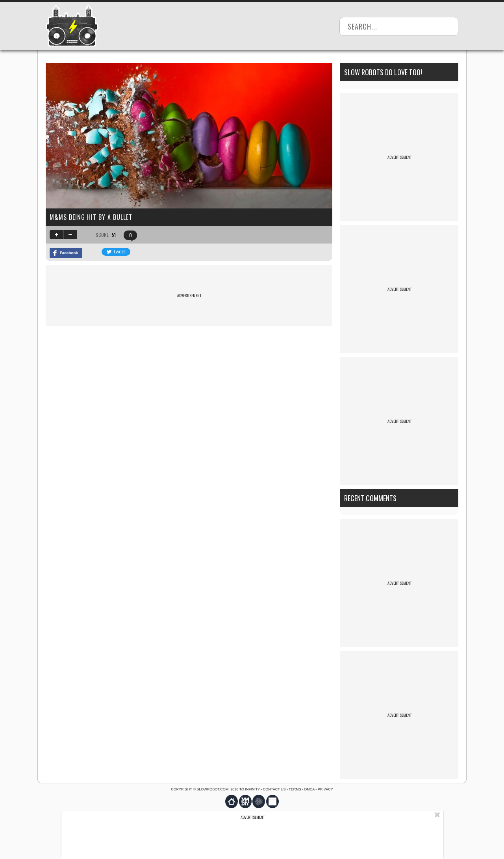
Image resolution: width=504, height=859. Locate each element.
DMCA (309, 789)
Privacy (325, 789)
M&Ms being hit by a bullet (91, 217)
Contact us (274, 789)
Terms (295, 789)
